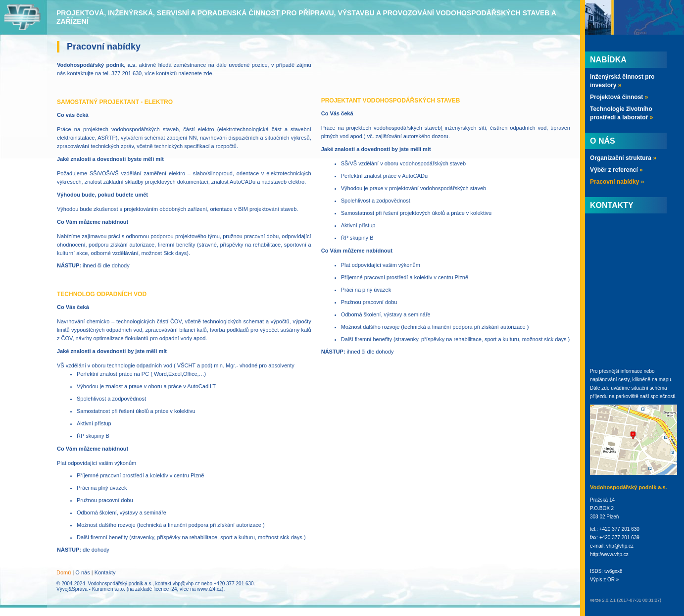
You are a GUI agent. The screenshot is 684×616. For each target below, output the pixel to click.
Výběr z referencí (616, 170)
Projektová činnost (619, 97)
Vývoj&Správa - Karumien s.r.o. (91, 589)
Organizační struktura (623, 158)
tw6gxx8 (613, 571)
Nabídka (608, 60)
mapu (665, 380)
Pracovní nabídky (617, 182)
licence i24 (165, 589)
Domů (64, 572)
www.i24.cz (209, 589)
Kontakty (105, 572)
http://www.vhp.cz (609, 554)
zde (208, 73)
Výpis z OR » (604, 580)
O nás (82, 572)
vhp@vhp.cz (186, 584)
